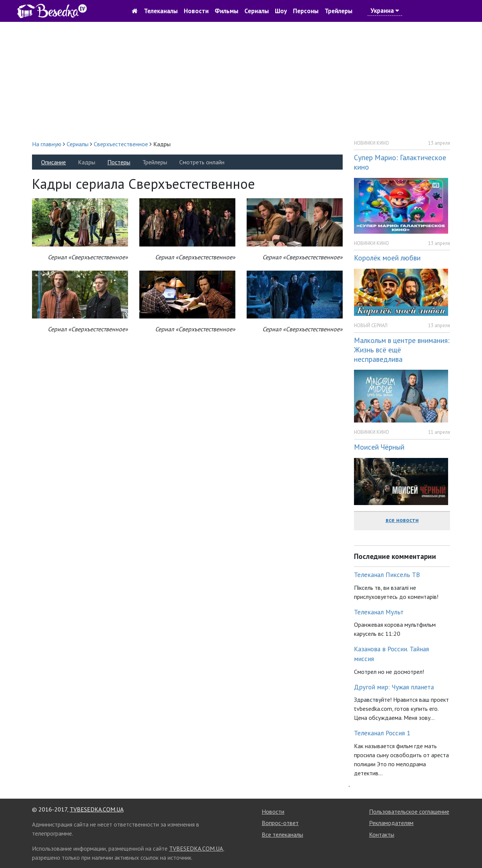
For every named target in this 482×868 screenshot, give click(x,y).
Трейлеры (339, 11)
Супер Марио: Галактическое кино (400, 162)
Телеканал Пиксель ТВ (387, 575)
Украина (385, 11)
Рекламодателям (391, 823)
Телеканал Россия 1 (382, 733)
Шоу (281, 11)
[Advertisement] (241, 81)
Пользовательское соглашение (409, 811)
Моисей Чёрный (379, 447)
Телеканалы (161, 11)
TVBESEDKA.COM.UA (97, 809)
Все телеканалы (282, 834)
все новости (402, 520)
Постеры (119, 162)
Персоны (306, 11)
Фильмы (227, 11)
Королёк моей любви (387, 258)
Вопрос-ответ (280, 823)
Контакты (382, 834)
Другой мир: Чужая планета (394, 687)
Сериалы (257, 11)
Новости (196, 11)
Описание (53, 162)
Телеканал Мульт (379, 612)
